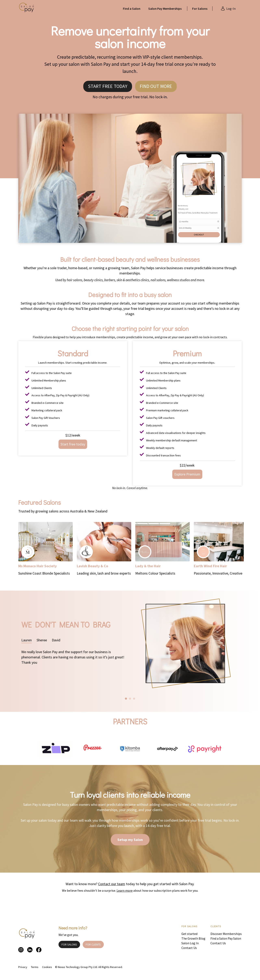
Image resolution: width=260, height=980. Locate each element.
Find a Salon (132, 9)
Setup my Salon (130, 840)
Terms (35, 967)
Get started (189, 934)
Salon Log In (190, 943)
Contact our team (112, 884)
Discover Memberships (226, 934)
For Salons (200, 9)
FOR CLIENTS (93, 944)
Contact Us (189, 948)
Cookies (47, 967)
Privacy (23, 967)
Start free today (73, 444)
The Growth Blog (193, 938)
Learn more (125, 890)
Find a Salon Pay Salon (226, 938)
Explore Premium (187, 474)
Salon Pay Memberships (165, 9)
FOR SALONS (69, 944)
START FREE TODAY (108, 86)
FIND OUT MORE (156, 86)
